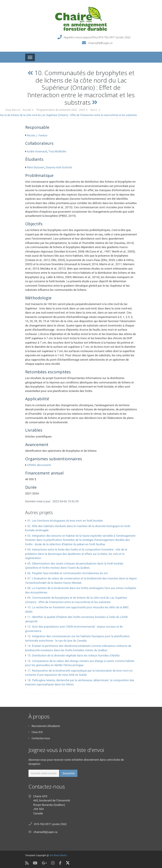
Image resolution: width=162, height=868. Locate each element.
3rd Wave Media (58, 855)
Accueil (27, 110)
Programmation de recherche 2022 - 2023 (61, 110)
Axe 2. (94, 110)
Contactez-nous (39, 738)
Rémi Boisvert (36, 167)
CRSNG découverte (39, 465)
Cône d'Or (36, 732)
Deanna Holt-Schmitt (59, 167)
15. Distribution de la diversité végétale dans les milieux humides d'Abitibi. (74, 655)
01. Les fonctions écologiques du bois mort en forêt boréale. (65, 521)
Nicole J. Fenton (37, 135)
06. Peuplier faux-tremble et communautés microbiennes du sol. (68, 573)
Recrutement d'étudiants (44, 726)
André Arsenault (37, 151)
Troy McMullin (57, 151)
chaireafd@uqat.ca (100, 43)
